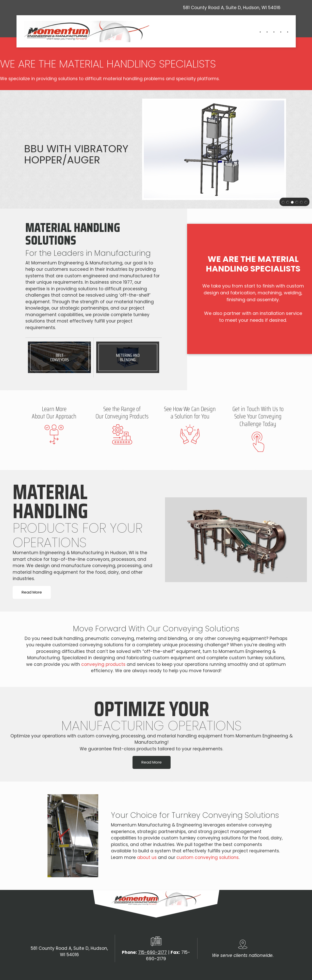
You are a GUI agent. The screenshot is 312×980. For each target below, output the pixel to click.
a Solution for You (190, 416)
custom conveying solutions (208, 857)
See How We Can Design (190, 409)
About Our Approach (54, 416)
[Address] (231, 8)
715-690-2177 (152, 952)
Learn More (54, 409)
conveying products (103, 664)
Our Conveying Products (122, 416)
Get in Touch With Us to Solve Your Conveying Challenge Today (258, 417)
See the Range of (122, 409)
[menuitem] (257, 32)
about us (147, 857)
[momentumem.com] (88, 31)
